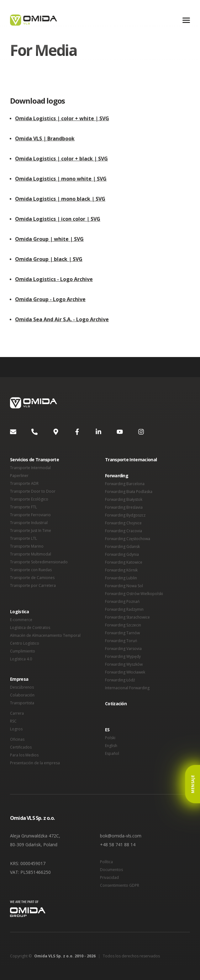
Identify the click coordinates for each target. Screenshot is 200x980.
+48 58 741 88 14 (118, 845)
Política (106, 862)
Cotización (116, 704)
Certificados (21, 747)
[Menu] (186, 20)
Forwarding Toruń (121, 641)
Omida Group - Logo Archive (50, 299)
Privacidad (109, 877)
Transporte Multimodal (31, 554)
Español (112, 753)
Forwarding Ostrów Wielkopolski (134, 594)
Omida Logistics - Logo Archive (54, 279)
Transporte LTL (24, 538)
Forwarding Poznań (122, 601)
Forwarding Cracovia (124, 531)
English (111, 746)
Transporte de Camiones (32, 578)
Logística (20, 612)
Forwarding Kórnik (121, 570)
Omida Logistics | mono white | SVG (61, 179)
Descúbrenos (22, 687)
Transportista (22, 703)
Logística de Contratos (30, 628)
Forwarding (117, 476)
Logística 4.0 (21, 659)
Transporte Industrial (29, 523)
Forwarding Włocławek (125, 672)
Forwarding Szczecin (123, 625)
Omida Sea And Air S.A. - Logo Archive (62, 319)
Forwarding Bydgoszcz (125, 515)
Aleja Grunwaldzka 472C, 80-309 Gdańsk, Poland (35, 840)
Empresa (19, 679)
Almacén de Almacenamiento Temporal (45, 635)
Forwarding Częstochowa (128, 539)
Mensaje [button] (193, 784)
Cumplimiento (23, 651)
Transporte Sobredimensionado (39, 562)
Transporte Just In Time (31, 531)
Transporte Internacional (131, 460)
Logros (16, 729)
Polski (110, 738)
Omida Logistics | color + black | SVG (61, 159)
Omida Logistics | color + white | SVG (62, 118)
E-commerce (21, 620)
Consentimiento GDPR (120, 885)
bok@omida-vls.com (121, 836)
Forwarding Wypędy (123, 656)
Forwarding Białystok (124, 499)
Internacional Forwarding (127, 688)
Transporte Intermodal (30, 468)
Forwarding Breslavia (124, 507)
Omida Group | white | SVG (49, 239)
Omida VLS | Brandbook (45, 138)
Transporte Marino (27, 546)
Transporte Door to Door (33, 491)
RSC (13, 721)
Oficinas (17, 739)
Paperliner (19, 476)
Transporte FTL (24, 507)
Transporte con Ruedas (31, 570)
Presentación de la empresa (35, 763)
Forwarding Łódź (120, 680)
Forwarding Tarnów (122, 633)
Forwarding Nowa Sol (124, 586)
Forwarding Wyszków (124, 664)
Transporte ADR (24, 483)
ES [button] (107, 730)
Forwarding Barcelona (125, 484)
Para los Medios (24, 755)
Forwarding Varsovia (123, 649)
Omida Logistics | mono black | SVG (60, 199)
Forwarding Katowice (124, 562)
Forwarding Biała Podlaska (129, 492)
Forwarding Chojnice (123, 523)
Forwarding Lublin (121, 578)
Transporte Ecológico (29, 499)
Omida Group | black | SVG (49, 259)
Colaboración (22, 695)
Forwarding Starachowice (127, 617)
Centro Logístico (25, 643)
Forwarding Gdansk (122, 547)
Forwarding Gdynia (122, 554)
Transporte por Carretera (33, 585)
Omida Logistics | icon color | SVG (58, 219)
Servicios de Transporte (34, 460)
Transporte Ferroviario (30, 515)
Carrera (17, 713)
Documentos (111, 870)
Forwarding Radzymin (124, 609)
